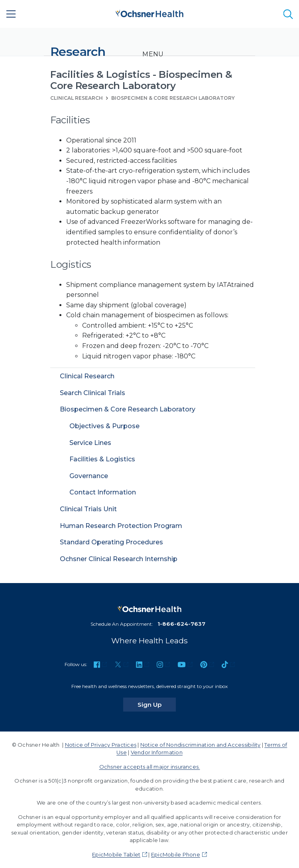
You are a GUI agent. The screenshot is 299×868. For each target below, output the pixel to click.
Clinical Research (77, 98)
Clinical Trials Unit (88, 509)
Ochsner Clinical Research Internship (119, 559)
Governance (89, 476)
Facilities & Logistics (102, 459)
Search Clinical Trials (92, 393)
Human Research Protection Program (121, 526)
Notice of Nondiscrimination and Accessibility (201, 745)
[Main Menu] (11, 14)
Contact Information (103, 492)
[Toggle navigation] (153, 54)
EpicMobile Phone (176, 854)
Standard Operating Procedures (111, 542)
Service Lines (90, 443)
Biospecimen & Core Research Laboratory (173, 98)
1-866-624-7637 (181, 624)
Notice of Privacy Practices (101, 745)
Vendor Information (157, 752)
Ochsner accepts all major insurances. (150, 767)
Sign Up (157, 704)
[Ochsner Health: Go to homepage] (149, 13)
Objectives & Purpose (104, 426)
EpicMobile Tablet (116, 854)
